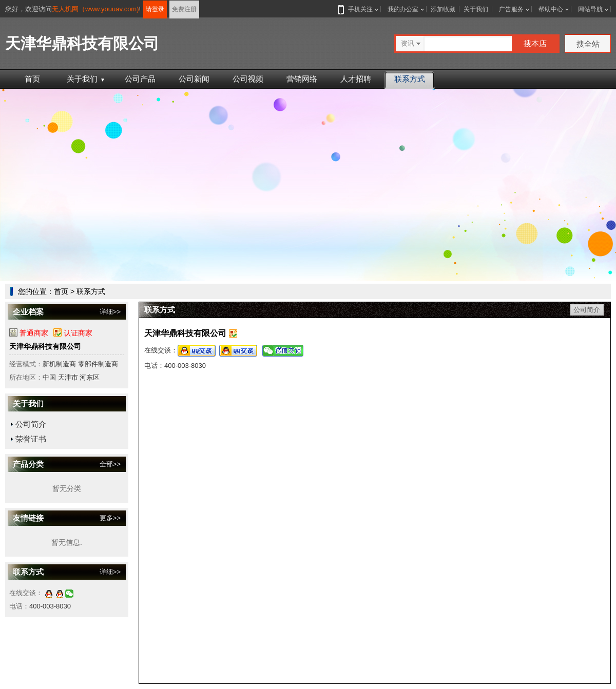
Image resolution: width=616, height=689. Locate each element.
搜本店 (535, 43)
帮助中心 (551, 9)
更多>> (110, 518)
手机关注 (358, 9)
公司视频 (248, 79)
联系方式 (410, 79)
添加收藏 (443, 9)
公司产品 (140, 79)
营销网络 (302, 79)
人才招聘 (356, 79)
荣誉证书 (31, 439)
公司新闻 (194, 79)
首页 (32, 79)
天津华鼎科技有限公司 (45, 346)
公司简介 (31, 424)
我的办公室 (403, 9)
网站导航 (590, 9)
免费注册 (184, 9)
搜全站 (588, 44)
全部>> (110, 464)
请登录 (155, 9)
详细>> (110, 312)
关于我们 (476, 9)
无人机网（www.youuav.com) (95, 9)
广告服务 (511, 9)
